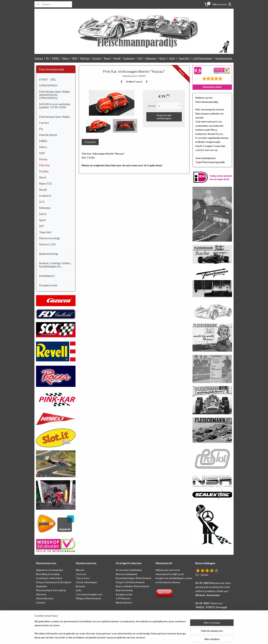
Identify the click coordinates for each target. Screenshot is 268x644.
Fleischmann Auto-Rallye (55, 117)
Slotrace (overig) (49, 238)
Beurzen (81, 586)
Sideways (151, 58)
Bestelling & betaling (48, 574)
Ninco (66, 58)
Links (79, 590)
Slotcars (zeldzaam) (126, 574)
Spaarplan (42, 586)
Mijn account (222, 4)
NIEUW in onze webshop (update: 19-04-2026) (55, 106)
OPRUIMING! (48, 85)
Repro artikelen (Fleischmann (132, 586)
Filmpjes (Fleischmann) (88, 598)
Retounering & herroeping (51, 590)
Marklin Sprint (48, 135)
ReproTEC (46, 183)
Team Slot (184, 58)
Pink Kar (85, 58)
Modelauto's (47, 276)
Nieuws (80, 570)
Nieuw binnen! (124, 602)
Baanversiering (48, 254)
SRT (42, 226)
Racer (107, 58)
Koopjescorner (224, 58)
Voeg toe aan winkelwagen (164, 117)
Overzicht (90, 142)
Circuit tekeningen (86, 582)
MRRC (56, 58)
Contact (41, 602)
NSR (75, 58)
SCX (140, 58)
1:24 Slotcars (123, 598)
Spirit (172, 58)
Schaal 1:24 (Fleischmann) (130, 582)
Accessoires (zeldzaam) (129, 570)
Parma (43, 159)
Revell (117, 58)
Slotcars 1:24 (47, 244)
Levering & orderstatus (49, 578)
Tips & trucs (83, 578)
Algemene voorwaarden (50, 570)
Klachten (41, 594)
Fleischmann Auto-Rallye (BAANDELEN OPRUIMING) (55, 95)
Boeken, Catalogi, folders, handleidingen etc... (55, 265)
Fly (48, 58)
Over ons (81, 574)
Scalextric (129, 58)
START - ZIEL (48, 79)
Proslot (97, 58)
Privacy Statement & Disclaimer (54, 582)
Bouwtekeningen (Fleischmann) (133, 578)
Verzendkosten (45, 598)
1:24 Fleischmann (202, 58)
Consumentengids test (89, 594)
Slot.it (163, 58)
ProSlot (44, 171)
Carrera (39, 58)
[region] (110, 630)
